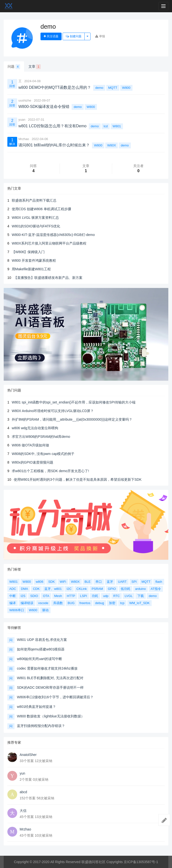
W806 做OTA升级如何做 (30, 445)
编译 (13, 603)
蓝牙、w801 (53, 589)
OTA (46, 596)
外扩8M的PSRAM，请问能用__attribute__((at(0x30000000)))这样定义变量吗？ (72, 419)
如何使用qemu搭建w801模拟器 (41, 649)
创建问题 (73, 36)
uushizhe (25, 100)
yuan (22, 120)
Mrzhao (24, 139)
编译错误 (27, 603)
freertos (85, 603)
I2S (23, 596)
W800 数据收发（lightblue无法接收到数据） (51, 716)
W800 (126, 88)
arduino (140, 589)
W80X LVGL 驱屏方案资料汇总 (35, 218)
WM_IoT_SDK (139, 603)
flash (159, 582)
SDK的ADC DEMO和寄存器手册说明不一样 (50, 687)
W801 (117, 126)
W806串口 (17, 610)
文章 (35, 67)
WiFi (63, 582)
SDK (52, 582)
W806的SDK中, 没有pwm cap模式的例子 (43, 454)
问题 (14, 67)
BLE (88, 582)
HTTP (71, 596)
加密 (112, 603)
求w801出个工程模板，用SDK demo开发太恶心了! (50, 471)
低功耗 (126, 589)
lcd (106, 126)
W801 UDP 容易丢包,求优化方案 (42, 640)
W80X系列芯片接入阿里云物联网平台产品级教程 (49, 243)
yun (22, 773)
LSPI (83, 596)
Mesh (58, 596)
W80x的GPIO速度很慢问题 (33, 462)
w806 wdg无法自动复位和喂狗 (35, 428)
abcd (23, 792)
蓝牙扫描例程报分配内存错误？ (41, 726)
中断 (13, 596)
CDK (36, 589)
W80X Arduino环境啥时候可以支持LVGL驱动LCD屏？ (53, 411)
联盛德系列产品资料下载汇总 (34, 200)
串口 (99, 582)
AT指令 (156, 589)
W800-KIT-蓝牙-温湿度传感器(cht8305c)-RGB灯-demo (53, 235)
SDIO (34, 596)
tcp (122, 603)
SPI (134, 582)
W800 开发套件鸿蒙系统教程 (34, 260)
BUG (71, 603)
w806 (40, 582)
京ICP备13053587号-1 (141, 862)
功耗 (95, 596)
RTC (117, 596)
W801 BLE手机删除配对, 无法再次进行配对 (50, 678)
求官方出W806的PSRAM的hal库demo (41, 437)
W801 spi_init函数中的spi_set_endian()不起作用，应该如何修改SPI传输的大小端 (74, 402)
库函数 (58, 603)
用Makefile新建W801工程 (31, 269)
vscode (43, 603)
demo (99, 88)
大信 (23, 811)
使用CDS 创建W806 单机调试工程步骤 (41, 209)
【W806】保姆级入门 (28, 252)
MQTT (113, 88)
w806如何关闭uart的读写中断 (40, 659)
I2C (69, 589)
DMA (24, 589)
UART (122, 582)
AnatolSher (28, 755)
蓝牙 (110, 582)
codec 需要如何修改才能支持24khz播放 (47, 668)
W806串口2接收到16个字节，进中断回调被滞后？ (55, 697)
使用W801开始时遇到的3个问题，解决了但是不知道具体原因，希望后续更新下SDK (78, 479)
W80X (112, 145)
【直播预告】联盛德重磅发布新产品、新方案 (48, 278)
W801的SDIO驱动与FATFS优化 (36, 226)
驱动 (45, 610)
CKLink (82, 589)
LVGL (129, 596)
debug (100, 603)
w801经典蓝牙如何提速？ (36, 707)
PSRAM (97, 589)
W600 (33, 610)
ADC (13, 589)
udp (106, 596)
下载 (141, 596)
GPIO (112, 589)
